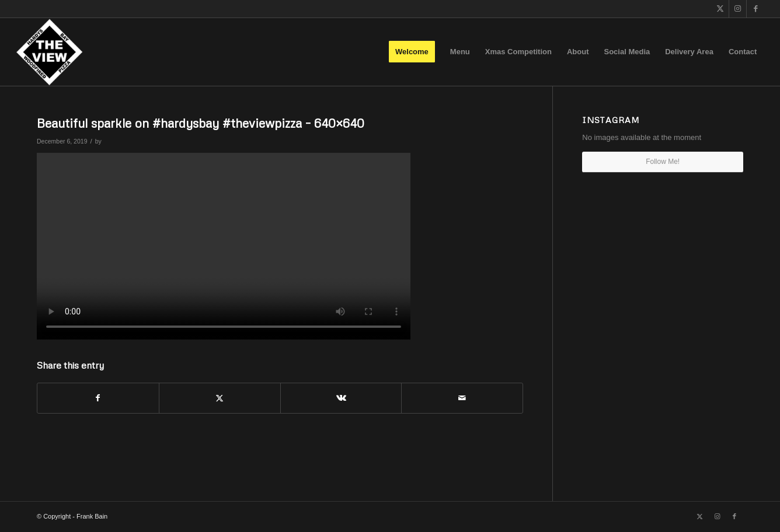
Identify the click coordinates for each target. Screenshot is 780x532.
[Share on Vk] (341, 398)
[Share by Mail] (462, 398)
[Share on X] (220, 398)
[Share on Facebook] (98, 398)
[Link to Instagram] (738, 9)
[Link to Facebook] (755, 9)
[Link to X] (720, 9)
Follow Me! (663, 162)
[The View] (49, 52)
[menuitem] (412, 52)
